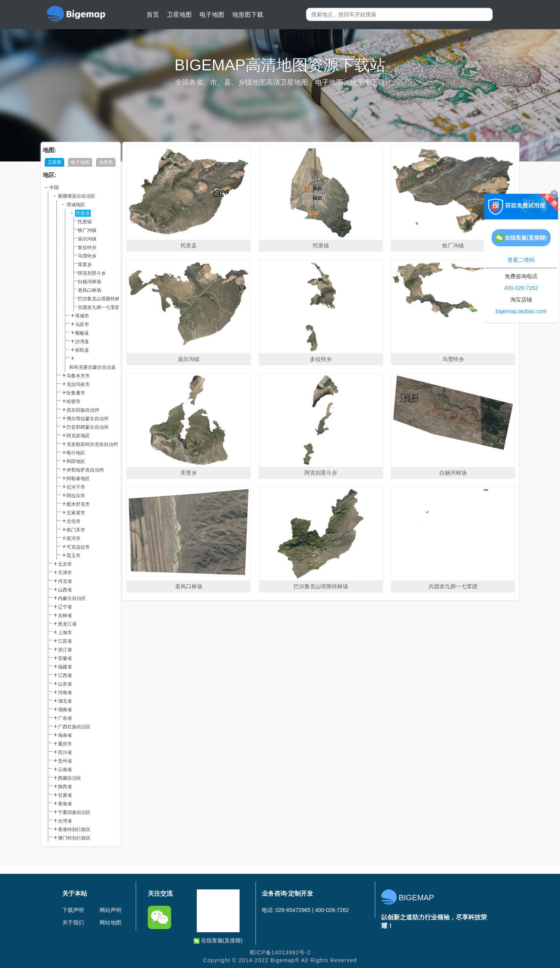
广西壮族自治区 (74, 727)
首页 (153, 15)
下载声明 (73, 910)
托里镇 (85, 222)
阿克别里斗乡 (92, 273)
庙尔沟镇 (87, 239)
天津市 (65, 573)
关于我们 (73, 922)
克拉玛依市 (78, 384)
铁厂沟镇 (87, 230)
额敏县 (82, 333)
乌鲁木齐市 (78, 376)
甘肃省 (65, 795)
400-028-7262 (521, 288)
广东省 (65, 718)
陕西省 (65, 787)
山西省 (65, 590)
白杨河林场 (89, 282)
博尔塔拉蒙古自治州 (87, 419)
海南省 (65, 735)
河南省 (65, 693)
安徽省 (65, 658)
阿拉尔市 (76, 496)
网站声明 (110, 910)
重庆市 (65, 744)
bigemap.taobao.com (521, 311)
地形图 (106, 162)
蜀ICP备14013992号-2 (280, 952)
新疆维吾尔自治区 (77, 196)
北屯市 (73, 521)
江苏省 (65, 641)
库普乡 (85, 265)
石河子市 (76, 487)
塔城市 (82, 316)
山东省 (65, 684)
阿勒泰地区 (78, 479)
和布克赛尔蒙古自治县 (93, 367)
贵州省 (65, 761)
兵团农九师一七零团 (99, 307)
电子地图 (212, 15)
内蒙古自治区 (72, 598)
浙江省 (65, 650)
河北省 (65, 581)
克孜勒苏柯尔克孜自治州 (92, 444)
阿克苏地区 (78, 436)
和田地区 (76, 461)
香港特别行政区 (74, 829)
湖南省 (65, 710)
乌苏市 (82, 324)
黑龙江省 (67, 624)
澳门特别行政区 (74, 838)
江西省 (65, 675)
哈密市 (73, 402)
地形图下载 (248, 15)
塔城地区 (76, 205)
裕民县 (82, 350)
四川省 (65, 752)
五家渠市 (76, 513)
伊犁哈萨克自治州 (85, 470)
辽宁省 (65, 607)
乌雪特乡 (87, 256)
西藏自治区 (70, 778)
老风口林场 (89, 290)
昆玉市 (73, 556)
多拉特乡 (87, 247)
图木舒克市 (78, 504)
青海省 (65, 804)
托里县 (83, 213)
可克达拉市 (78, 547)
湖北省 (65, 701)
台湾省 (65, 821)
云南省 (65, 770)
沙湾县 (82, 342)
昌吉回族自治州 (83, 410)
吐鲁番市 (76, 393)
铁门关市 (76, 530)
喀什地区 (76, 453)
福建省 (65, 667)
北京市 (65, 564)
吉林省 (65, 616)
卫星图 (54, 162)
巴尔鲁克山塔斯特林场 (101, 299)
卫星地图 (179, 15)
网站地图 (110, 922)
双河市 (73, 538)
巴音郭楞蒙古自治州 (87, 427)
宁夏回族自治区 (74, 812)
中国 (54, 188)
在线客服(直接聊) (218, 941)
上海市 (65, 633)
